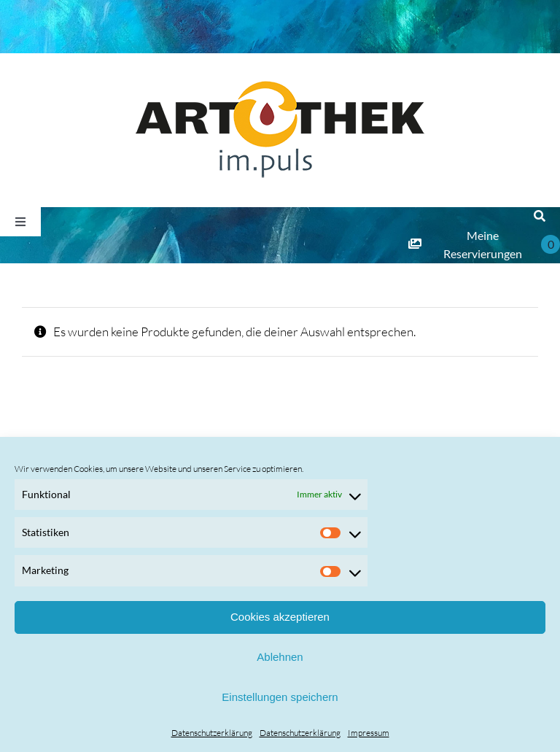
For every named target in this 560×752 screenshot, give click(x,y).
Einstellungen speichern (280, 697)
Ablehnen (280, 657)
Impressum (369, 733)
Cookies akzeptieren (280, 617)
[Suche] (540, 217)
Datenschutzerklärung (212, 733)
